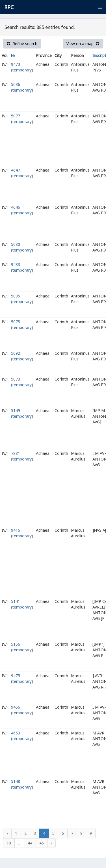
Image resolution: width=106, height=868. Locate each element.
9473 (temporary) (22, 67)
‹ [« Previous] (7, 833)
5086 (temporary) (22, 87)
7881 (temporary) (22, 456)
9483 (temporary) (22, 267)
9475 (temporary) (22, 678)
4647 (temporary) (22, 173)
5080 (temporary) (22, 247)
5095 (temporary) (22, 299)
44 (30, 843)
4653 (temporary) (22, 736)
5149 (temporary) (22, 413)
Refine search (22, 44)
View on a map (83, 44)
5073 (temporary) (22, 382)
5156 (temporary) (22, 647)
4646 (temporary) (22, 210)
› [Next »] (51, 843)
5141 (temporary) (22, 604)
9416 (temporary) (22, 533)
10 (9, 843)
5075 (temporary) (22, 325)
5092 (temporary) (22, 356)
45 (42, 843)
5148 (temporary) (22, 784)
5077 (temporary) (22, 119)
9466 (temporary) (22, 710)
